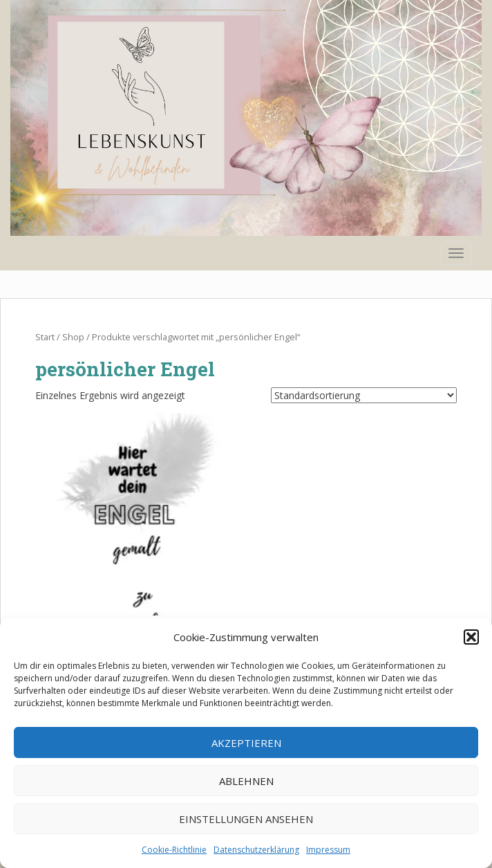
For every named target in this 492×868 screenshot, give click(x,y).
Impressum (328, 850)
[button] (471, 637)
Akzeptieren (246, 743)
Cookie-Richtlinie (174, 850)
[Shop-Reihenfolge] (364, 395)
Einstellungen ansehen (246, 819)
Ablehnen (246, 781)
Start (45, 337)
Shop (73, 337)
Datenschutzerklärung (256, 850)
